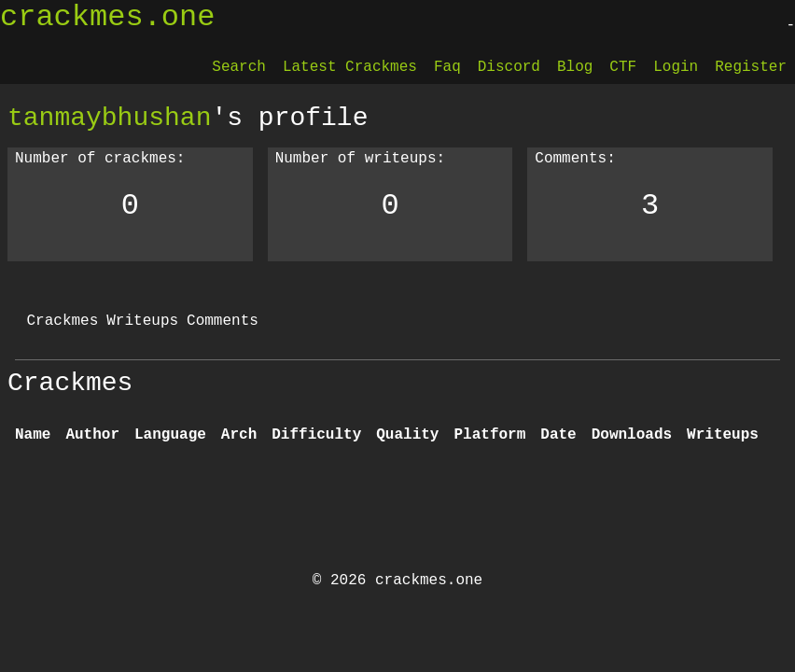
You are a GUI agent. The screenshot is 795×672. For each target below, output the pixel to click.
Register (751, 67)
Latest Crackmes (350, 67)
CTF (623, 67)
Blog (575, 67)
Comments (223, 321)
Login (676, 67)
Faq (447, 67)
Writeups (142, 321)
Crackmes (62, 321)
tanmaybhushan (109, 118)
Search (239, 67)
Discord (509, 67)
